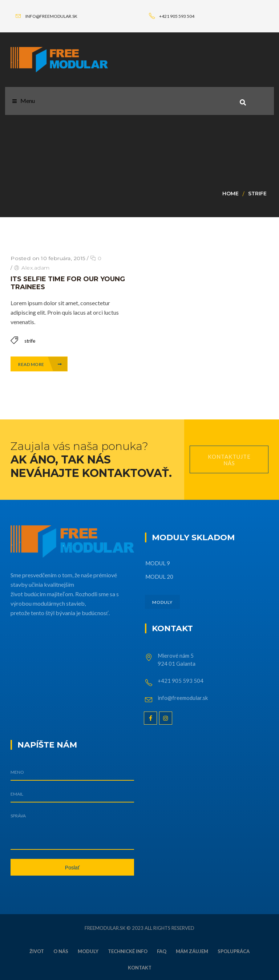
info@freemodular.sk (183, 698)
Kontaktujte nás (229, 460)
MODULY (162, 602)
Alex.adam (36, 268)
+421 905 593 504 (181, 681)
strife (257, 194)
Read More (40, 364)
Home (231, 194)
